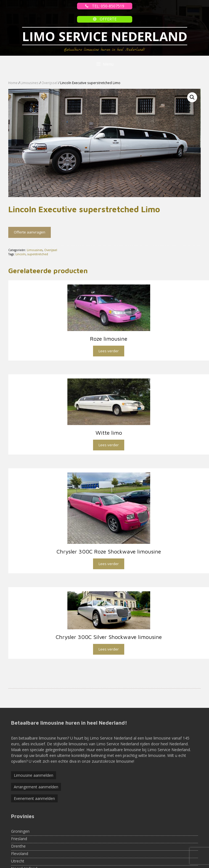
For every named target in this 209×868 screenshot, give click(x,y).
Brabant (18, 857)
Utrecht (18, 827)
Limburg (18, 864)
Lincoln (21, 254)
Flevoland (20, 819)
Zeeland (18, 849)
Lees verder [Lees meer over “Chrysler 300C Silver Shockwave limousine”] (109, 615)
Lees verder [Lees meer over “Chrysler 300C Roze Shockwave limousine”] (109, 564)
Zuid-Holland (22, 842)
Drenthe (18, 812)
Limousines (30, 83)
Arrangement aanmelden (36, 753)
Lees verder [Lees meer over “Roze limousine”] (109, 351)
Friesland (19, 804)
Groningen (20, 797)
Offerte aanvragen (30, 232)
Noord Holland (24, 834)
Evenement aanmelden (34, 764)
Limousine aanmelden (34, 741)
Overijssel (49, 83)
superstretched (38, 254)
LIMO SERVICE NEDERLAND (105, 36)
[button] (192, 97)
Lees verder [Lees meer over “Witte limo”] (109, 445)
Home (13, 83)
